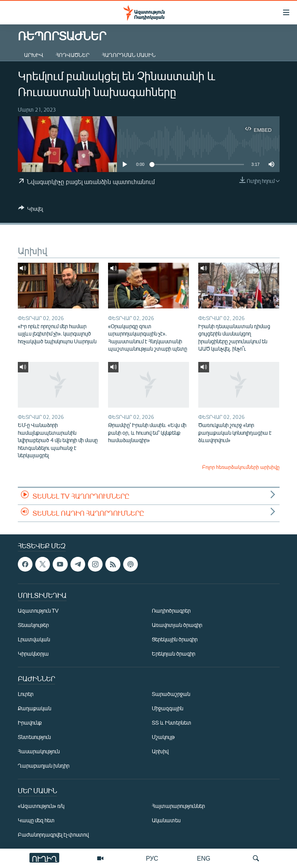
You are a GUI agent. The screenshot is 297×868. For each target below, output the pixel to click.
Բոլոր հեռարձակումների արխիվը (241, 467)
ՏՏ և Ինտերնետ (172, 722)
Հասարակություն (39, 751)
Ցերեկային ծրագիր (175, 639)
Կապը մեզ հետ (36, 820)
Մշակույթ (163, 737)
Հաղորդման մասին (129, 55)
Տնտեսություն (34, 737)
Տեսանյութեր (33, 625)
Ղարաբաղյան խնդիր (44, 766)
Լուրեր (26, 694)
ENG (204, 858)
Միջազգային (167, 708)
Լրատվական (34, 639)
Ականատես (166, 820)
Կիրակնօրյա (33, 654)
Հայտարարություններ (178, 806)
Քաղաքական (34, 708)
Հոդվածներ (73, 55)
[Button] (31, 210)
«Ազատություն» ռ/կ (41, 806)
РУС (152, 858)
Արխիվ (34, 55)
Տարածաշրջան (171, 694)
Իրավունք (30, 722)
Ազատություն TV (38, 611)
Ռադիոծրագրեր (171, 611)
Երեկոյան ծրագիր (173, 654)
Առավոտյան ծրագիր (177, 625)
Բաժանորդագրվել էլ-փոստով (53, 834)
